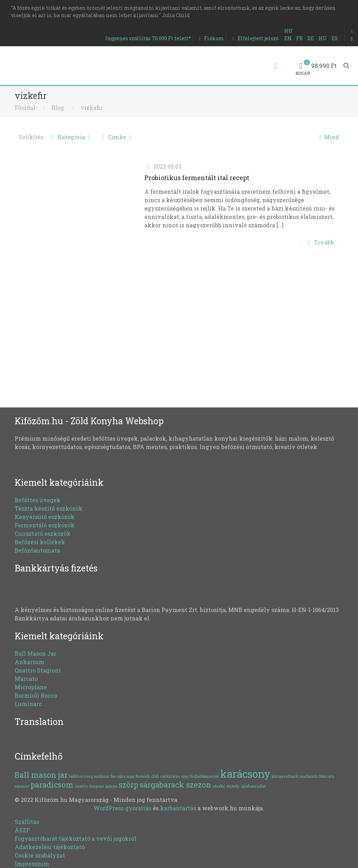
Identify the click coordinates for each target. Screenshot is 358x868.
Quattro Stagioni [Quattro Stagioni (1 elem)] (89, 786)
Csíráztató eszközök (43, 533)
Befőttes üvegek (38, 500)
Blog (58, 108)
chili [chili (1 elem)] (155, 776)
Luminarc (28, 704)
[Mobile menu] (275, 66)
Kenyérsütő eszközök (45, 517)
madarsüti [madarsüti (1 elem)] (309, 776)
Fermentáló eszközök (45, 525)
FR (299, 38)
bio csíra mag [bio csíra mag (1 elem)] (123, 776)
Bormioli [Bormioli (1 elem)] (143, 776)
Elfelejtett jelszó (254, 38)
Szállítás (27, 822)
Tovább (324, 242)
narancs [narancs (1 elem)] (22, 786)
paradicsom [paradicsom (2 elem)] (52, 785)
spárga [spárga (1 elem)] (111, 786)
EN (288, 38)
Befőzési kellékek (40, 542)
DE (311, 38)
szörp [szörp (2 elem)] (128, 785)
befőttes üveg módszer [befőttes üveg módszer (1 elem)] (89, 776)
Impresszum (32, 864)
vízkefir (92, 108)
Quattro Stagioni (38, 670)
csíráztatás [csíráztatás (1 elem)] (170, 776)
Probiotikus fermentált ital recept (197, 178)
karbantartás (178, 808)
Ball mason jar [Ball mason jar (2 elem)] (41, 775)
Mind (328, 137)
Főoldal (25, 108)
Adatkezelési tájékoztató (50, 847)
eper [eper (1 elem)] (185, 776)
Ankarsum (30, 662)
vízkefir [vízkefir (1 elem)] (233, 786)
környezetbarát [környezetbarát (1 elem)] (285, 776)
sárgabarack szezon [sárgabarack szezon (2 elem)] (175, 785)
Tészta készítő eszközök (49, 508)
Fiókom (210, 38)
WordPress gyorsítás (123, 808)
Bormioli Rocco (36, 695)
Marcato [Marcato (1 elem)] (327, 776)
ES (335, 38)
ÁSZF (22, 830)
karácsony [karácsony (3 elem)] (245, 774)
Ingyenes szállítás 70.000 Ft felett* (148, 38)
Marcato (26, 679)
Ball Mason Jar (35, 653)
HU (288, 31)
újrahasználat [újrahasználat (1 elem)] (253, 786)
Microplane (31, 687)
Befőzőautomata (37, 550)
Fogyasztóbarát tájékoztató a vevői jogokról (76, 838)
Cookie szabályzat (40, 855)
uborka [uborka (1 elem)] (219, 786)
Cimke (117, 137)
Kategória (71, 137)
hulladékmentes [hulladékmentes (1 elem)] (205, 776)
